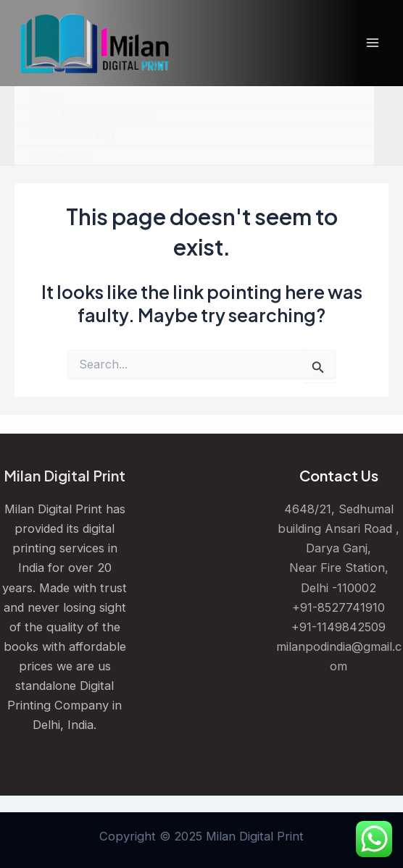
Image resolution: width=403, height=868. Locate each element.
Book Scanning (71, 135)
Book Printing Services (92, 115)
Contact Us (61, 155)
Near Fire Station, (339, 568)
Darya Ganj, (338, 548)
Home (46, 96)
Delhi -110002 (338, 588)
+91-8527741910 (338, 607)
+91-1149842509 (338, 627)
